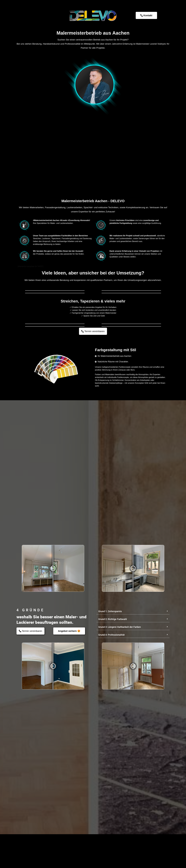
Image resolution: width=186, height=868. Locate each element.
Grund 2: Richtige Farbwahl (113, 797)
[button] (133, 789)
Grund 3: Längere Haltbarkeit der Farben (120, 805)
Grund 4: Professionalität (112, 813)
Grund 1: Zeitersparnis (110, 789)
